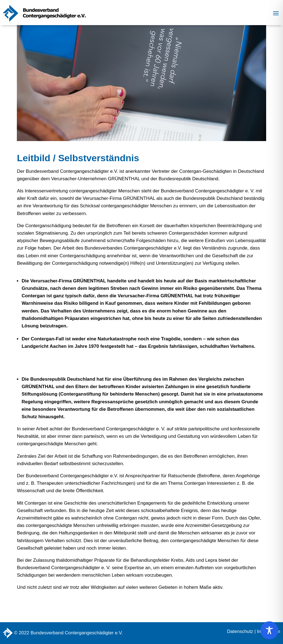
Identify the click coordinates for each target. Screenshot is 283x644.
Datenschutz (240, 631)
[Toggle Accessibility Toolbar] (269, 630)
